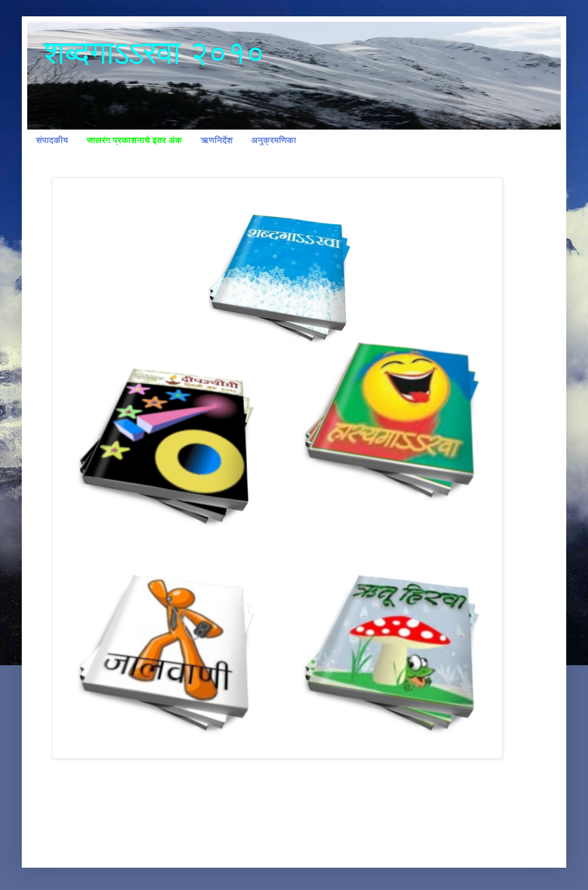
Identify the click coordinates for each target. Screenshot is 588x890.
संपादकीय (52, 140)
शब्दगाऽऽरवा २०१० (154, 53)
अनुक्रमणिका (274, 140)
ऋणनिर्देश (216, 140)
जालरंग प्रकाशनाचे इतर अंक (134, 140)
